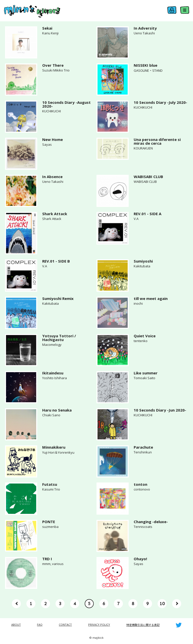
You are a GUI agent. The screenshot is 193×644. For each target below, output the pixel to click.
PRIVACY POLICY (99, 625)
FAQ (40, 625)
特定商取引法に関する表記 (143, 625)
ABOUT (16, 625)
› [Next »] (177, 603)
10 (162, 604)
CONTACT (65, 625)
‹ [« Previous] (16, 603)
